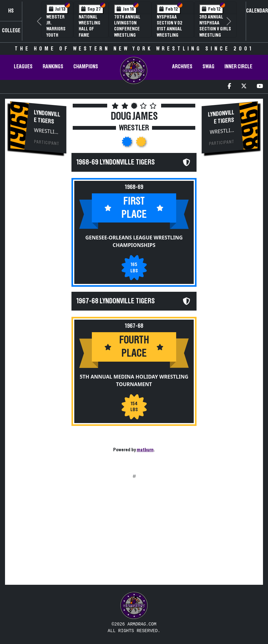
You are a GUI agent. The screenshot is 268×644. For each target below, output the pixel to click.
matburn (145, 450)
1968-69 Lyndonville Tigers (116, 162)
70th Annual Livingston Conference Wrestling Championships (130, 29)
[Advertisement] (38, 265)
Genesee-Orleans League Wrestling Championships (134, 241)
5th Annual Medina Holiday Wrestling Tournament (134, 380)
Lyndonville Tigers (47, 117)
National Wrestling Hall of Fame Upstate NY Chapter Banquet (90, 35)
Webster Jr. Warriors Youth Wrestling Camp (57, 32)
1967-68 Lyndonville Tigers (116, 301)
